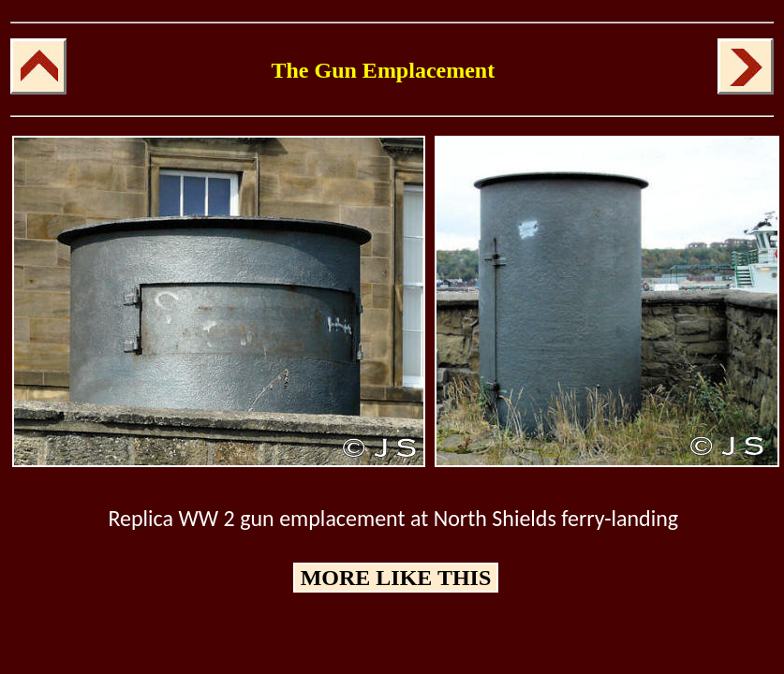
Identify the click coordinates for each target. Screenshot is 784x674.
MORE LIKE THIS (396, 578)
